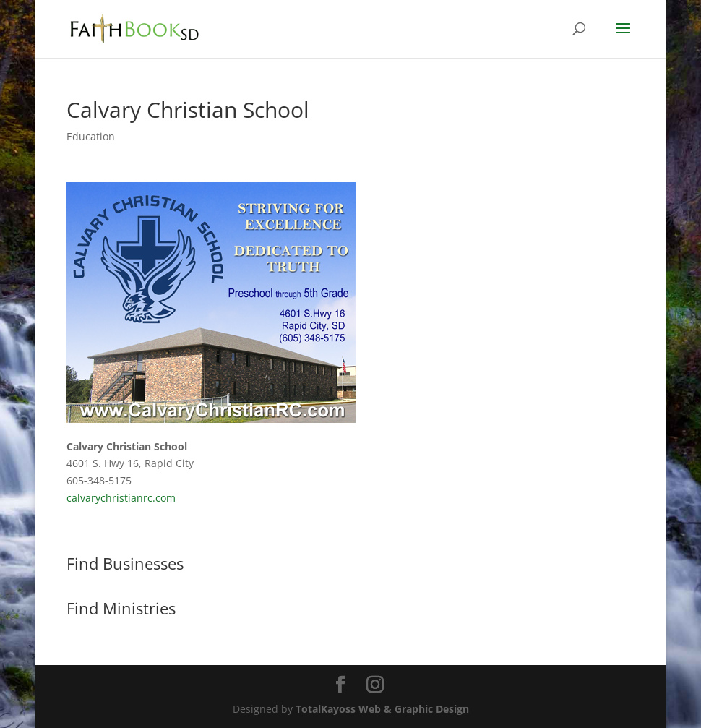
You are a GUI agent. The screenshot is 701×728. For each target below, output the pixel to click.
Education (91, 136)
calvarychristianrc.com (121, 498)
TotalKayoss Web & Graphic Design (382, 709)
